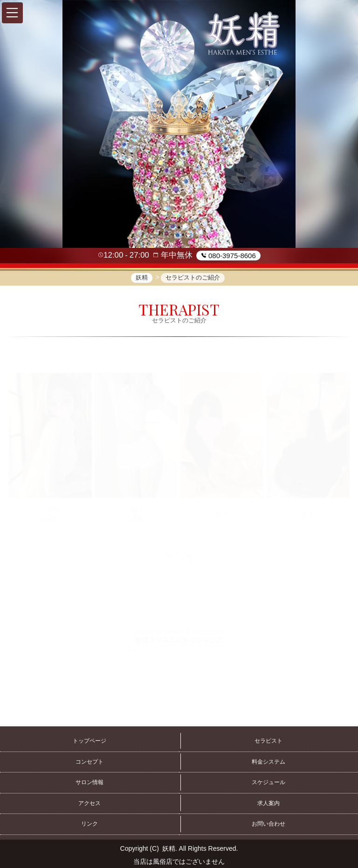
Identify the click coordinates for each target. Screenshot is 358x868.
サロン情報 (89, 782)
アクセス (89, 803)
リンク (89, 824)
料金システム (268, 762)
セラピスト (268, 741)
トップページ (89, 741)
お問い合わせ (268, 824)
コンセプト (89, 762)
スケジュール (268, 782)
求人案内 (268, 803)
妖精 (169, 848)
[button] (12, 13)
